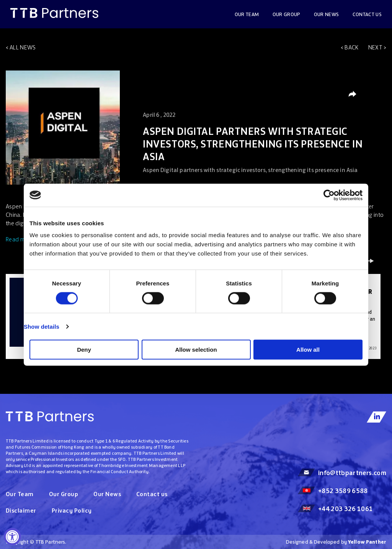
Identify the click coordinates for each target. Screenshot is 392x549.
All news (23, 47)
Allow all (308, 350)
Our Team (247, 14)
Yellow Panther (367, 542)
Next (375, 47)
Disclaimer (21, 510)
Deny (84, 350)
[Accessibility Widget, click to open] (12, 537)
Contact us (367, 14)
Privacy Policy (72, 510)
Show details (42, 326)
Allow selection (196, 350)
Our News (107, 494)
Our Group (287, 14)
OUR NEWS (327, 14)
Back (351, 47)
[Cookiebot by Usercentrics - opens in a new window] (329, 195)
